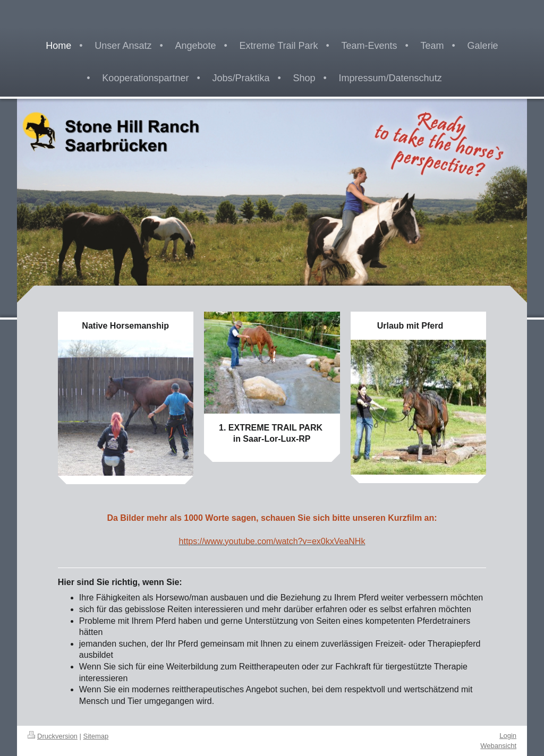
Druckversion (53, 736)
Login (508, 736)
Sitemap (96, 736)
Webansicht (498, 746)
